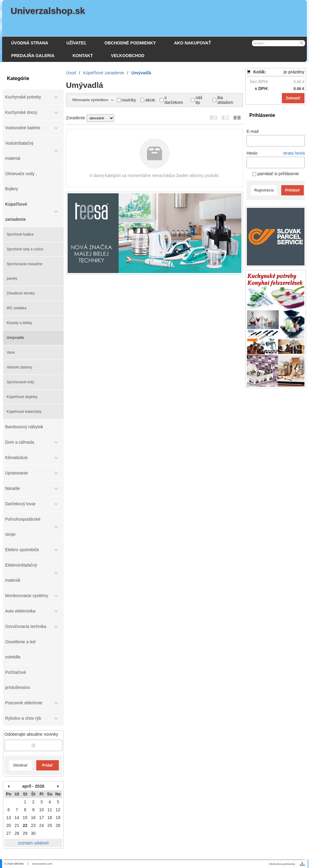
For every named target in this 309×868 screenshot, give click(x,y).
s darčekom (171, 100)
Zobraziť (293, 98)
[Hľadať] (301, 43)
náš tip (197, 100)
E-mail (253, 131)
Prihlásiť (293, 190)
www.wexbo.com (42, 864)
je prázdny (294, 72)
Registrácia (264, 190)
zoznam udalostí (33, 843)
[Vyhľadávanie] (279, 43)
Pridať (48, 765)
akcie (148, 100)
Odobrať (20, 765)
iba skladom (223, 100)
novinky (126, 100)
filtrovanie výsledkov (93, 100)
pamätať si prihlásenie (276, 174)
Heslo (252, 153)
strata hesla (294, 153)
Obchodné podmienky (282, 864)
